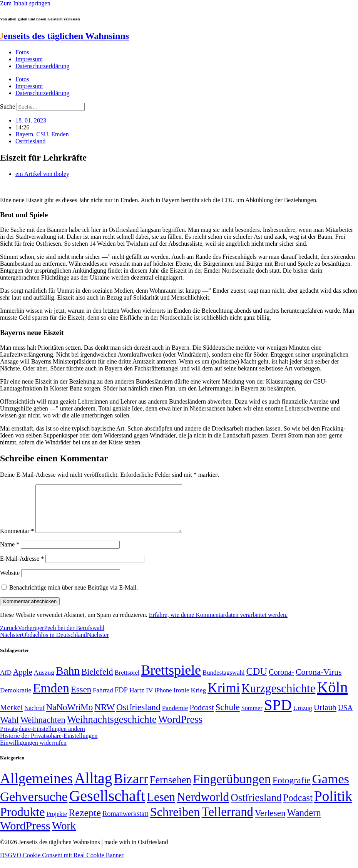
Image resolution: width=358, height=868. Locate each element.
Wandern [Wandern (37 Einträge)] (304, 822)
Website (10, 582)
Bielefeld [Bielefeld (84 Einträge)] (97, 681)
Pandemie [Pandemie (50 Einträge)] (175, 717)
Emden (60, 134)
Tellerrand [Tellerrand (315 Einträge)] (228, 821)
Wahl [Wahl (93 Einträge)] (9, 729)
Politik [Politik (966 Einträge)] (333, 805)
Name (10, 554)
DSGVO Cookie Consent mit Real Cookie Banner (62, 864)
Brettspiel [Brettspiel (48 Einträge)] (127, 682)
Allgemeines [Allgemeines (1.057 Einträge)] (36, 788)
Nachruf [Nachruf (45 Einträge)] (34, 717)
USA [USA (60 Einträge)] (345, 717)
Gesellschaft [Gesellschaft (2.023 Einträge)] (107, 805)
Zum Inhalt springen (25, 3)
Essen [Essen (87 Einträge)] (81, 699)
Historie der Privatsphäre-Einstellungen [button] (49, 745)
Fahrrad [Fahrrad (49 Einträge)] (103, 700)
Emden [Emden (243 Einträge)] (51, 697)
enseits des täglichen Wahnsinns (64, 36)
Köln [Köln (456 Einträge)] (332, 696)
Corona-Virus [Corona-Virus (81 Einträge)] (319, 681)
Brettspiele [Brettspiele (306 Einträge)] (171, 679)
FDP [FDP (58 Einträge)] (121, 699)
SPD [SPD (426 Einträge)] (278, 714)
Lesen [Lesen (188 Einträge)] (161, 806)
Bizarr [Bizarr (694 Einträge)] (131, 788)
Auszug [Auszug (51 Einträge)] (44, 682)
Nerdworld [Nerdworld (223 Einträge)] (203, 806)
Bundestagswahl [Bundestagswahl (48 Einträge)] (223, 682)
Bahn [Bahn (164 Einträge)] (68, 680)
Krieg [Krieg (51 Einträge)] (199, 699)
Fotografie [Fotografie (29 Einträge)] (292, 789)
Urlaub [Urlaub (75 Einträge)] (325, 717)
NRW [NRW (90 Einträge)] (105, 716)
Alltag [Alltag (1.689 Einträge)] (93, 787)
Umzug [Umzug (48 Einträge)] (303, 717)
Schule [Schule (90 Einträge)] (228, 716)
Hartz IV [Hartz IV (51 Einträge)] (141, 699)
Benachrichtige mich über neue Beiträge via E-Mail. (74, 597)
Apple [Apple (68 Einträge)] (23, 681)
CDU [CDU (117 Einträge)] (257, 681)
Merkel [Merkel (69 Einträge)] (11, 717)
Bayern (24, 134)
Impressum (29, 59)
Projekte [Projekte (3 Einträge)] (57, 823)
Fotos (22, 52)
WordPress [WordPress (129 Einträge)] (180, 729)
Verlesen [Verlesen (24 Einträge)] (270, 822)
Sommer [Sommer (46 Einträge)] (252, 717)
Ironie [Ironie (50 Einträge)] (182, 700)
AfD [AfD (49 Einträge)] (6, 682)
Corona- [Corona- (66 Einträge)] (281, 681)
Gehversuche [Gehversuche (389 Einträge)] (34, 806)
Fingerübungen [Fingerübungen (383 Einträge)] (232, 788)
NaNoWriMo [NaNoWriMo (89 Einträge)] (69, 716)
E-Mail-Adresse (22, 568)
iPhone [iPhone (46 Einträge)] (163, 700)
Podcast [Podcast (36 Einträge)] (298, 807)
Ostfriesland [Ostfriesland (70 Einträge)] (256, 807)
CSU (42, 134)
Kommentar (17, 540)
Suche (8, 106)
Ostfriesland (30, 141)
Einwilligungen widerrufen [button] (33, 752)
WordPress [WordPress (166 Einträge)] (25, 835)
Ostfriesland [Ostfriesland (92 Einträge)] (138, 716)
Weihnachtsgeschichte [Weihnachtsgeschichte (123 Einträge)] (112, 729)
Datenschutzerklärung (42, 66)
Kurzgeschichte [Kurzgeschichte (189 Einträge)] (278, 698)
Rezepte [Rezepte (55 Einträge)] (85, 822)
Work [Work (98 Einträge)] (64, 835)
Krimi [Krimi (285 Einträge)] (224, 697)
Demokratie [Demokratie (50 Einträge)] (16, 700)
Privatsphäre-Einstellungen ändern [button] (43, 738)
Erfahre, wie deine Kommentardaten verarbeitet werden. (218, 624)
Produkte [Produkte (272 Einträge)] (23, 821)
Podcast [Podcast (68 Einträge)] (202, 717)
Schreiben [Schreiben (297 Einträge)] (175, 821)
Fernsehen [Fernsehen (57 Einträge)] (171, 789)
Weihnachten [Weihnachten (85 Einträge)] (43, 729)
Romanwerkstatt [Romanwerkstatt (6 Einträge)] (125, 823)
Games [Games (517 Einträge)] (331, 788)
